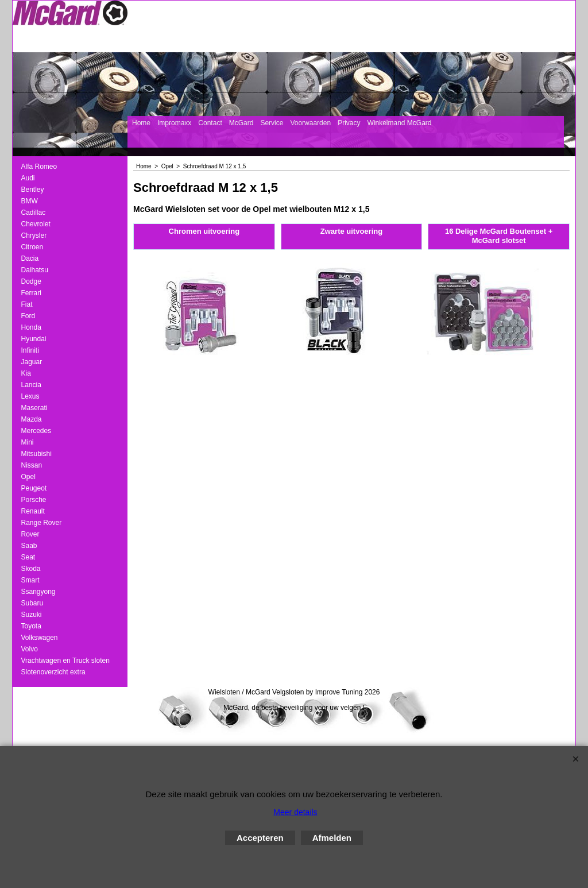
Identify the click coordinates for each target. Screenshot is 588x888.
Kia (26, 373)
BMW (30, 201)
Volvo (30, 649)
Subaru (32, 603)
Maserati (34, 408)
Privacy (349, 123)
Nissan (32, 465)
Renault (33, 511)
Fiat (27, 304)
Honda (31, 327)
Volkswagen (40, 638)
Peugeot (34, 488)
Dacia (30, 258)
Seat (28, 557)
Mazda (32, 419)
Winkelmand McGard (399, 123)
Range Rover (42, 523)
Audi (28, 178)
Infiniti (30, 350)
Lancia (31, 385)
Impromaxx (174, 123)
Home (141, 123)
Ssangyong (38, 592)
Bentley (33, 190)
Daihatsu (35, 270)
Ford (28, 316)
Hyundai (34, 339)
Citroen (32, 247)
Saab (29, 546)
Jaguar (32, 362)
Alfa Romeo (39, 167)
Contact (210, 123)
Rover (30, 534)
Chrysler (34, 235)
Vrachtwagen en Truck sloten (65, 661)
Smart (30, 580)
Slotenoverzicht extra (53, 672)
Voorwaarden (310, 123)
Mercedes (36, 431)
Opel (28, 477)
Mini (28, 442)
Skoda (31, 569)
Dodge (31, 281)
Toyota (31, 626)
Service (272, 123)
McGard (241, 123)
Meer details (295, 812)
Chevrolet (36, 224)
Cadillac (34, 213)
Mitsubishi (36, 454)
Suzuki (32, 615)
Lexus (30, 396)
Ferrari (31, 293)
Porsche (34, 500)
